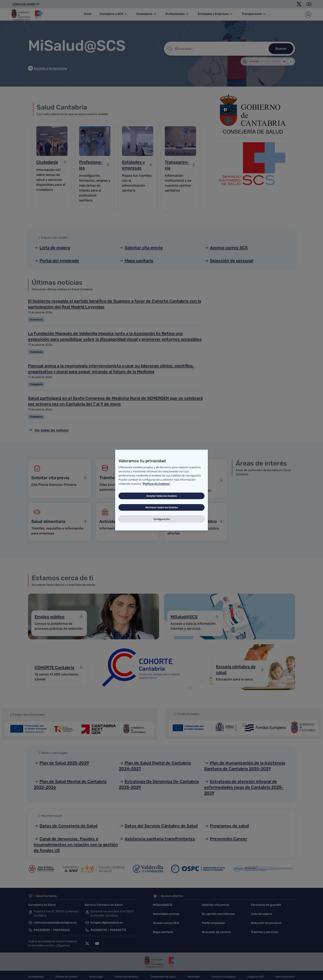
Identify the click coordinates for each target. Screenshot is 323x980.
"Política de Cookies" (156, 484)
